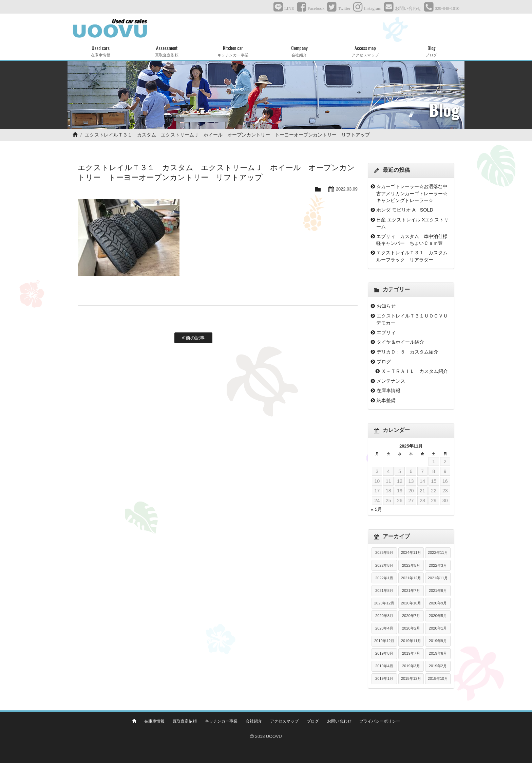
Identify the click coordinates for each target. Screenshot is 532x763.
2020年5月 (438, 616)
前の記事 (193, 338)
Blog (431, 51)
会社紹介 (254, 721)
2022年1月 (384, 578)
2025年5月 (384, 552)
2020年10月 (411, 603)
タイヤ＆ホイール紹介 (400, 342)
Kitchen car (233, 51)
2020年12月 (384, 603)
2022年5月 (411, 565)
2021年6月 (438, 591)
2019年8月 (384, 653)
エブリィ (386, 332)
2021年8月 (384, 591)
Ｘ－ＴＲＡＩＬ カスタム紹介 (415, 371)
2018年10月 (438, 678)
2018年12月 (411, 678)
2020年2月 (411, 628)
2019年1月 (384, 678)
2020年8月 (384, 616)
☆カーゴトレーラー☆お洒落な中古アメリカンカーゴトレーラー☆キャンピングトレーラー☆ (412, 193)
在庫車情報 (388, 390)
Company (299, 51)
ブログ (384, 362)
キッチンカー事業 (221, 721)
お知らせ (386, 306)
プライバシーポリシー (380, 721)
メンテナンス (391, 381)
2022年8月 (384, 565)
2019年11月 (411, 641)
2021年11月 (438, 578)
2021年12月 (411, 578)
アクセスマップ (284, 721)
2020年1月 (438, 628)
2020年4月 (384, 628)
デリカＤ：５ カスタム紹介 (407, 352)
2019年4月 (384, 666)
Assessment (167, 51)
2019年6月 (438, 653)
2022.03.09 (347, 189)
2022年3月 (438, 565)
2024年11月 (411, 552)
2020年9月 (438, 603)
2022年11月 (438, 552)
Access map (365, 51)
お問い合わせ (339, 721)
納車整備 (386, 400)
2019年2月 (438, 666)
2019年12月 (384, 641)
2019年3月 (411, 666)
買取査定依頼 (185, 721)
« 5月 (376, 509)
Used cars (101, 51)
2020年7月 (411, 616)
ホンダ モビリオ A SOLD (405, 210)
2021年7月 (411, 591)
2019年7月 (411, 653)
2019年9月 (438, 641)
